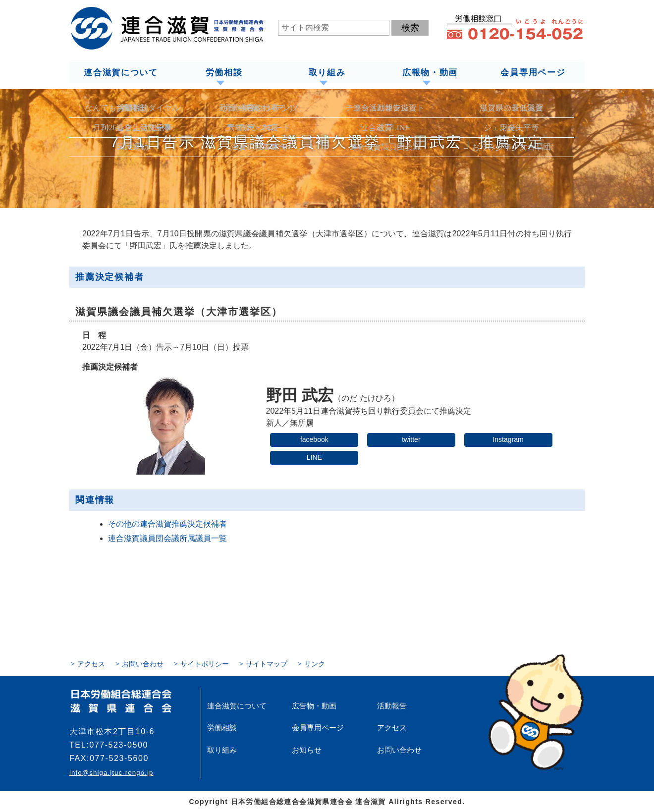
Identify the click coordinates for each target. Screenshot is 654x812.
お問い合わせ (143, 663)
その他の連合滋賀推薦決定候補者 (167, 523)
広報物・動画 (430, 72)
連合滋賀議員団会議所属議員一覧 (167, 538)
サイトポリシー (205, 663)
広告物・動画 (313, 705)
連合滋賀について (120, 72)
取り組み (327, 72)
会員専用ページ (533, 72)
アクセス (91, 663)
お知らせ (306, 749)
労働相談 (224, 72)
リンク (315, 663)
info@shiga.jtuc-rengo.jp (111, 772)
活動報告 (391, 705)
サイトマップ (267, 663)
